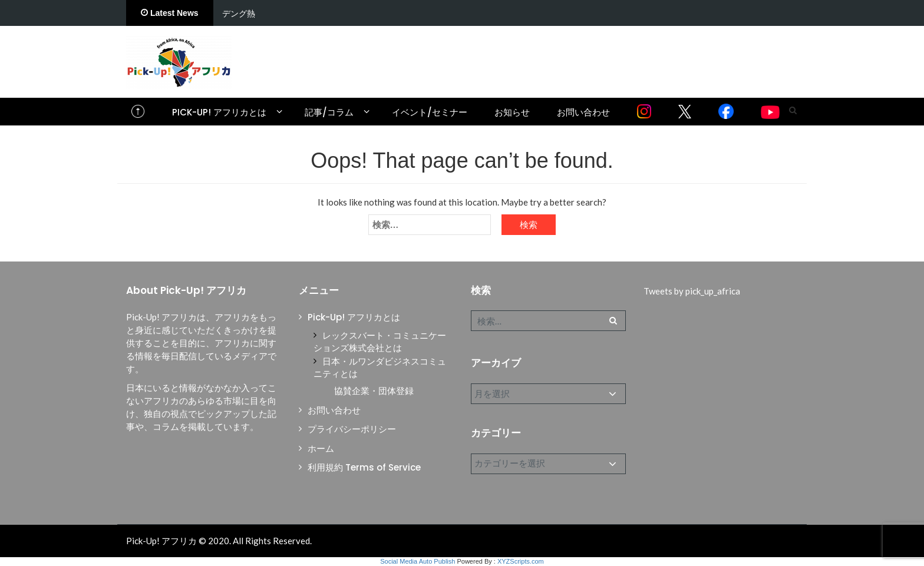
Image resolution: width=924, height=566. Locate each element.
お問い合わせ (583, 112)
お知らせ (512, 112)
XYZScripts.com (521, 561)
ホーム (321, 449)
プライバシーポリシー (352, 429)
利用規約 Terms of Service (364, 467)
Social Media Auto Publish (418, 561)
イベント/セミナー (430, 112)
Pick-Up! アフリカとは (219, 112)
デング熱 (239, 13)
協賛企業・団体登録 (374, 391)
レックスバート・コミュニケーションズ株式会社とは (380, 342)
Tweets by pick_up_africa (692, 291)
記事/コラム (329, 112)
